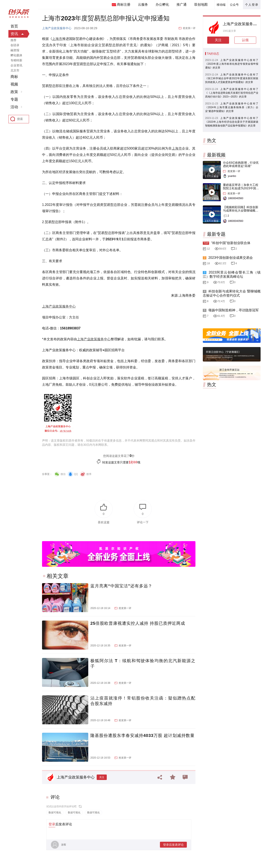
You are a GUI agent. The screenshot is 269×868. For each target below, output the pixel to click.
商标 (14, 77)
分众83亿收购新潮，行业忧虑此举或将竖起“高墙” (241, 164)
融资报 (15, 50)
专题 (14, 99)
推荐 (13, 40)
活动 (14, 107)
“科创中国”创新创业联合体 (231, 243)
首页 (14, 26)
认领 (245, 40)
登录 (52, 824)
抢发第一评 (189, 28)
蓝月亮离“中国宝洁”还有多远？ (121, 586)
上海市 (57, 39)
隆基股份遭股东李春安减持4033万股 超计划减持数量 (142, 735)
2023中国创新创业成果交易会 (231, 258)
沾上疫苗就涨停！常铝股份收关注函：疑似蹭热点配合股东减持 (143, 701)
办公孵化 (162, 5)
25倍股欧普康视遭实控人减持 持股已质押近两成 (138, 623)
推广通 (182, 5)
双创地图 (201, 5)
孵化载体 (16, 55)
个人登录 (252, 5)
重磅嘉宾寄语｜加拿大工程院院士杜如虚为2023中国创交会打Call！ (241, 188)
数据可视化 (55, 813)
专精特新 (16, 60)
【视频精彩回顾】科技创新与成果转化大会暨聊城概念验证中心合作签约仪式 (241, 210)
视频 (14, 84)
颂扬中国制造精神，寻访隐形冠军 (233, 310)
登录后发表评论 (173, 845)
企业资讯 (16, 65)
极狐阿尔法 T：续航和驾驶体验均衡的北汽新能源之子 (143, 663)
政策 (14, 92)
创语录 (15, 45)
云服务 (143, 5)
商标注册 (124, 5)
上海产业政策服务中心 (57, 28)
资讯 (14, 34)
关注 (102, 777)
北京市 (15, 70)
